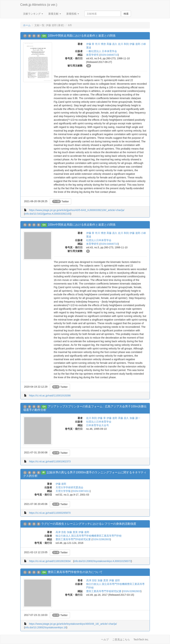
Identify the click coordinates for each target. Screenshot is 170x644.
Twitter (61, 201)
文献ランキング (33, 14)
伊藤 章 (90, 44)
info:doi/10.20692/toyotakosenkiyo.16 (46, 627)
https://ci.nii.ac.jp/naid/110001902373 (50, 461)
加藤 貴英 (72, 532)
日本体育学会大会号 (98, 425)
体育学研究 (92, 55)
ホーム (27, 25)
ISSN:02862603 (101, 539)
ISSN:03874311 (81, 491)
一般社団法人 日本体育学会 (102, 51)
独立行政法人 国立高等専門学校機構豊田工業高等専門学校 (89, 536)
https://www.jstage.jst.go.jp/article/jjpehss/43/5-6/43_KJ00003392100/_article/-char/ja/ (77, 210)
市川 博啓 (100, 44)
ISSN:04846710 (109, 55)
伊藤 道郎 (135, 44)
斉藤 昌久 (112, 44)
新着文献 (55, 14)
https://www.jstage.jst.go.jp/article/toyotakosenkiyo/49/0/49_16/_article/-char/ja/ (73, 624)
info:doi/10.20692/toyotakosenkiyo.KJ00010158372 (103, 561)
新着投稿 (73, 14)
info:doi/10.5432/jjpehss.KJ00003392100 (48, 214)
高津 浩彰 (61, 532)
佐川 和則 (123, 44)
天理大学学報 (63, 491)
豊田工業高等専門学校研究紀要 (73, 539)
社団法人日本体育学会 (99, 240)
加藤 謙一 (135, 418)
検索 (126, 14)
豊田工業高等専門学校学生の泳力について (75, 572)
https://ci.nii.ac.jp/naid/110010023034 (50, 561)
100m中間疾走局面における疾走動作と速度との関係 (82, 36)
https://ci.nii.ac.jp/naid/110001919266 (50, 396)
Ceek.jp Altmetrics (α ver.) (39, 5)
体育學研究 (92, 244)
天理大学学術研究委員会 (69, 487)
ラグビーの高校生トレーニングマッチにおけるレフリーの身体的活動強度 (89, 524)
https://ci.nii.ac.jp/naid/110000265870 (50, 513)
